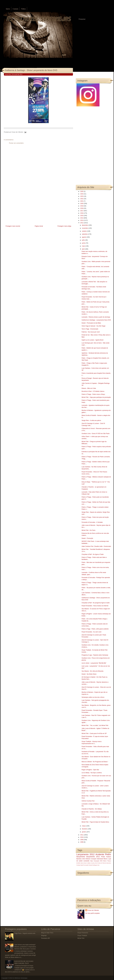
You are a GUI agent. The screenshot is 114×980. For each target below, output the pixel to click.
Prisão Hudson (106, 857)
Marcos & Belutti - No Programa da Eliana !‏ (95, 762)
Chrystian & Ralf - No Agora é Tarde (93, 554)
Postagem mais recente (13, 226)
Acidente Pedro (103, 854)
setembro (85, 234)
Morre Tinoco (107, 861)
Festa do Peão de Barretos (104, 863)
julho (84, 240)
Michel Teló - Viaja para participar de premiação (96, 397)
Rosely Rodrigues (93, 865)
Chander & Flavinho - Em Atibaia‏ (92, 809)
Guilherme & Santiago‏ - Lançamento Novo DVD (96, 320)
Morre (105, 859)
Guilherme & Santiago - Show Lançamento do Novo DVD (31, 70)
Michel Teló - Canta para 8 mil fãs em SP (94, 733)
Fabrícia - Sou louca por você (91, 332)
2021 (82, 201)
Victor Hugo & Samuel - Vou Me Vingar (93, 326)
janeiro (84, 832)
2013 (82, 220)
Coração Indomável (97, 859)
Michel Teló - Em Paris (88, 530)
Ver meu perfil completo (92, 913)
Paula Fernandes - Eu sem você (91, 632)
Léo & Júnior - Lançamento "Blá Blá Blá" (94, 663)
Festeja (78, 865)
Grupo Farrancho (83, 933)
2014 (82, 218)
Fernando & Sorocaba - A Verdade (92, 522)
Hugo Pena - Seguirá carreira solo (25, 933)
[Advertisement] (21, 209)
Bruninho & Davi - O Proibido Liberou (93, 391)
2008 (82, 842)
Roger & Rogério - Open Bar (90, 770)
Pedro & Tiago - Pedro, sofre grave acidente (95, 629)
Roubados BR (46, 938)
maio (84, 246)
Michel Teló (81, 938)
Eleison (88, 859)
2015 (82, 216)
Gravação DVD (98, 861)
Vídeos (23, 9)
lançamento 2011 (93, 857)
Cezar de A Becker (93, 910)
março (84, 826)
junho (84, 243)
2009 (82, 840)
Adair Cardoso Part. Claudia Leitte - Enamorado (96, 546)
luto (99, 865)
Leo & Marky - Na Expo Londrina (92, 773)
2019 (82, 206)
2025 (82, 191)
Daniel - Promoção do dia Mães (91, 323)
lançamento (81, 857)
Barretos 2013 (81, 859)
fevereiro (85, 829)
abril (83, 249)
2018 (82, 208)
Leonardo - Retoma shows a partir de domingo (96, 317)
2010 (82, 837)
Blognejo (44, 936)
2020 (82, 204)
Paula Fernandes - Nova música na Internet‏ (95, 606)
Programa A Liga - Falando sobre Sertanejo (95, 655)
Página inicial (39, 226)
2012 (82, 223)
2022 (82, 199)
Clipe (92, 861)
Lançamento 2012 (86, 854)
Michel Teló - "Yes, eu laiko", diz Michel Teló (95, 725)
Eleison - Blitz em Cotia (89, 388)
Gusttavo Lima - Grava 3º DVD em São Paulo (95, 434)
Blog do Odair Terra (47, 933)
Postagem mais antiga (64, 226)
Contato (15, 9)
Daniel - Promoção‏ (87, 538)
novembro (85, 228)
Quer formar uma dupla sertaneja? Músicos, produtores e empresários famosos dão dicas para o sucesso (25, 947)
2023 (82, 196)
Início (8, 9)
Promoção (86, 865)
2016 (82, 213)
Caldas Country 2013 (92, 863)
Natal (82, 865)
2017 (82, 211)
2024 (82, 194)
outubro (84, 231)
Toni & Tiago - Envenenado (90, 329)
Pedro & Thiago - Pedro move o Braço (93, 394)
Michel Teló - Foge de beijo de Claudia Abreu (95, 822)
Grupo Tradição (82, 936)
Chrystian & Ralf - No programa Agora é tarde (96, 603)
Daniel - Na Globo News (89, 674)
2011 (82, 835)
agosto (84, 237)
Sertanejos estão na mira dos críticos (93, 697)
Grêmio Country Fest (88, 801)
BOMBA (79, 863)
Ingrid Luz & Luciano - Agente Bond (92, 340)
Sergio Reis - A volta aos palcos (91, 420)
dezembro (85, 225)
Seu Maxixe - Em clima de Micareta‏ (92, 671)
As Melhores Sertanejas (20, 978)
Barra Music (84, 863)
